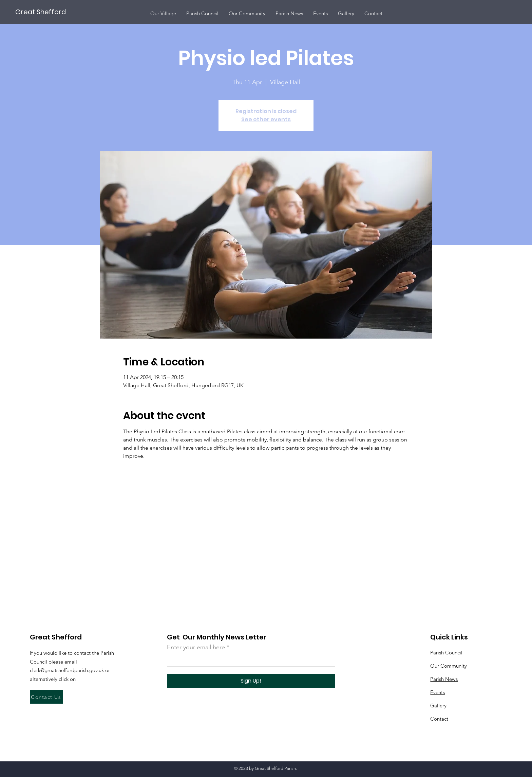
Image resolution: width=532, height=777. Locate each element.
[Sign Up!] (251, 681)
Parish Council (446, 653)
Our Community (449, 666)
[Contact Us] (46, 697)
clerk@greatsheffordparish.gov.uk (67, 670)
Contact (439, 719)
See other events (266, 119)
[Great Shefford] (41, 12)
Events (438, 692)
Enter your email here (196, 647)
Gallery (438, 706)
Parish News (444, 679)
